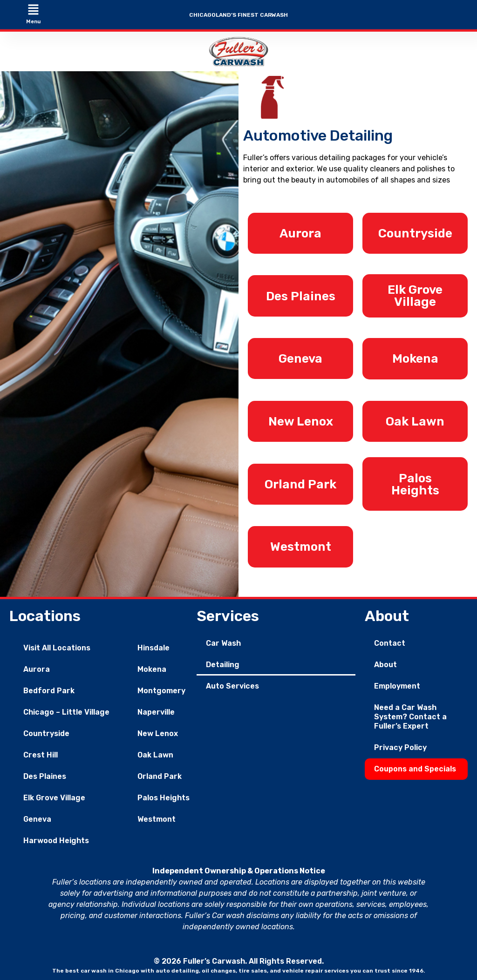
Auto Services (232, 684)
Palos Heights (164, 796)
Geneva (37, 817)
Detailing (223, 663)
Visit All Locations (57, 646)
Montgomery (161, 689)
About (385, 663)
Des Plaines (45, 774)
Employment (397, 684)
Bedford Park (49, 689)
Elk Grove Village (54, 796)
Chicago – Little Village (66, 710)
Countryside (46, 732)
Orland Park (160, 774)
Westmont (157, 817)
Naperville (156, 710)
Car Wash (223, 641)
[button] (33, 10)
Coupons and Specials (415, 767)
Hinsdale (153, 646)
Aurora (37, 667)
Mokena (152, 667)
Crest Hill (41, 753)
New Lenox (158, 732)
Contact (390, 641)
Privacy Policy (400, 746)
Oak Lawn (155, 753)
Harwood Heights (56, 839)
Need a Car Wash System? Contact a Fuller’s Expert (410, 715)
